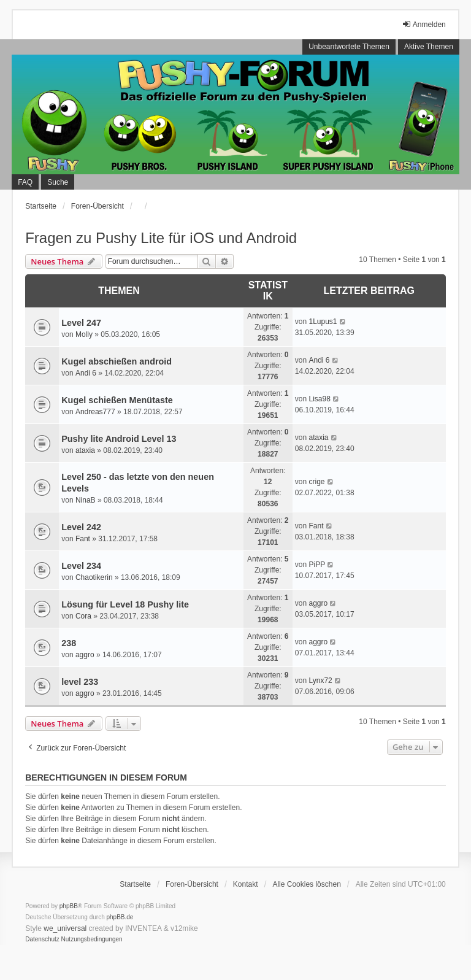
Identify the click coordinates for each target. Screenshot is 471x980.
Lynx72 (320, 681)
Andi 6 (86, 373)
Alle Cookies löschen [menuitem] (306, 884)
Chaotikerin (94, 577)
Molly (84, 334)
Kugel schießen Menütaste (117, 400)
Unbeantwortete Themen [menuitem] (349, 47)
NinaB (86, 500)
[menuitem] (42, 939)
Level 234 (81, 566)
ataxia (85, 450)
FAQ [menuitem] (25, 182)
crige (316, 482)
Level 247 (81, 323)
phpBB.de (120, 917)
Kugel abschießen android (117, 361)
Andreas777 (95, 412)
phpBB (69, 906)
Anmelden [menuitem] (424, 24)
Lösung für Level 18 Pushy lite (125, 604)
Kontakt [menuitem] (246, 884)
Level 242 (81, 527)
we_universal (65, 928)
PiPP (317, 565)
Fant (83, 539)
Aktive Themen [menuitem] (429, 47)
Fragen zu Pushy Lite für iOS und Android (161, 238)
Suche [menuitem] (58, 182)
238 (69, 643)
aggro (318, 603)
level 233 (80, 682)
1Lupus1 (323, 322)
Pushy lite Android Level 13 (119, 439)
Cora (83, 616)
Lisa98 (319, 399)
